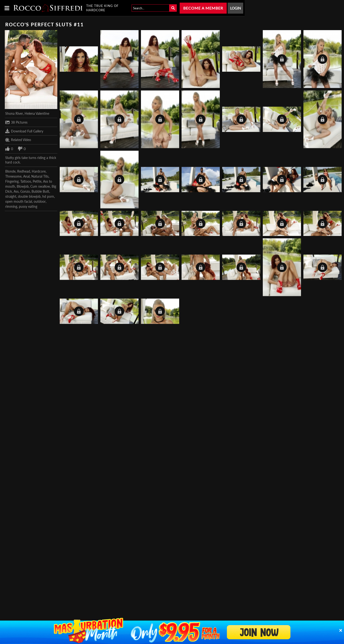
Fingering (12, 181)
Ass (16, 191)
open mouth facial (19, 201)
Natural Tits (40, 176)
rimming (11, 206)
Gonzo (25, 191)
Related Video (18, 140)
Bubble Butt (40, 191)
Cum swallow (40, 186)
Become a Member (203, 8)
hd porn (48, 196)
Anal (26, 176)
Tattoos (26, 181)
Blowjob (23, 186)
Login (235, 8)
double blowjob (29, 196)
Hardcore (39, 171)
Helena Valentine (37, 113)
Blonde (10, 171)
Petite (37, 181)
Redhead (24, 171)
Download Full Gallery (24, 131)
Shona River (14, 113)
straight (11, 196)
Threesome (13, 176)
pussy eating (28, 206)
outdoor (40, 201)
